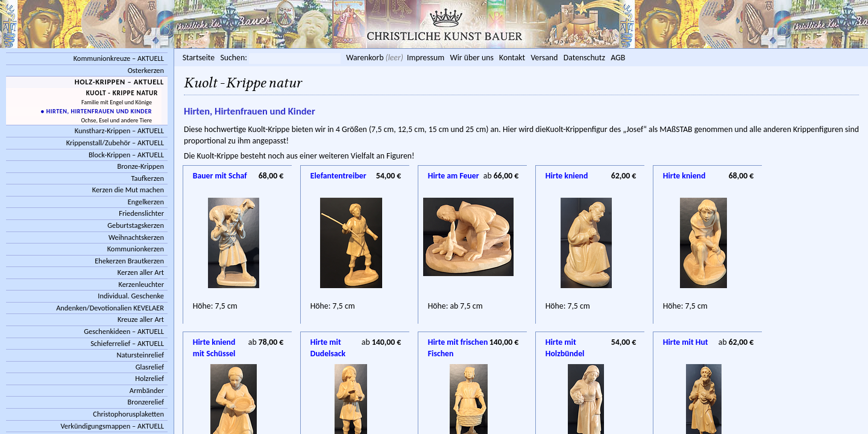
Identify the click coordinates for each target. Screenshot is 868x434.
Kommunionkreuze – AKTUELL (119, 58)
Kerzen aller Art (141, 272)
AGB (618, 58)
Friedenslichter (141, 213)
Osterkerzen (146, 70)
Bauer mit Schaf (220, 176)
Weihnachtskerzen (136, 237)
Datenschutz (584, 58)
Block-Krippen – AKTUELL (126, 155)
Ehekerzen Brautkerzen (129, 261)
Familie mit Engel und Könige (117, 102)
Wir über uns (471, 58)
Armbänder (147, 390)
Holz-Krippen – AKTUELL (119, 82)
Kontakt (512, 58)
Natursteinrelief (140, 355)
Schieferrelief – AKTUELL (127, 343)
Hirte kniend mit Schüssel (214, 343)
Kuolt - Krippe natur (122, 93)
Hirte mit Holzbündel (565, 343)
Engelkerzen (146, 202)
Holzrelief (149, 378)
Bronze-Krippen (141, 166)
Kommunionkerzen (136, 249)
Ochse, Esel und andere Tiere (116, 120)
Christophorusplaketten (128, 414)
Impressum (426, 58)
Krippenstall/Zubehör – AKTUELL (115, 143)
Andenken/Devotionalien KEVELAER (110, 308)
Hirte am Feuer (454, 176)
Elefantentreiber (338, 176)
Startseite (199, 58)
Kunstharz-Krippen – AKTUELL (119, 131)
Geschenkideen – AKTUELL (124, 331)
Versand (544, 58)
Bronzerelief (146, 402)
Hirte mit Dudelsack (328, 343)
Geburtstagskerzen (136, 225)
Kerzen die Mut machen (128, 190)
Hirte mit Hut (686, 342)
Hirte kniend (567, 176)
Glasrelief (150, 367)
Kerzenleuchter (141, 284)
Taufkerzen (147, 178)
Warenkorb (365, 58)
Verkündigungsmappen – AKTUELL (112, 426)
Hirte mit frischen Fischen (458, 343)
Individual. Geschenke (131, 296)
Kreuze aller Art (141, 319)
